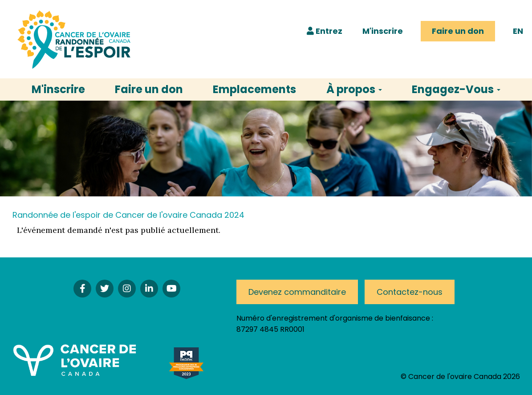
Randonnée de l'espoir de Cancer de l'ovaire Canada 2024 (128, 215)
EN (518, 31)
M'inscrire (383, 31)
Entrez (325, 31)
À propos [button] (354, 89)
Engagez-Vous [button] (456, 89)
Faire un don (458, 31)
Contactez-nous (410, 292)
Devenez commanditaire (297, 292)
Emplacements (254, 89)
